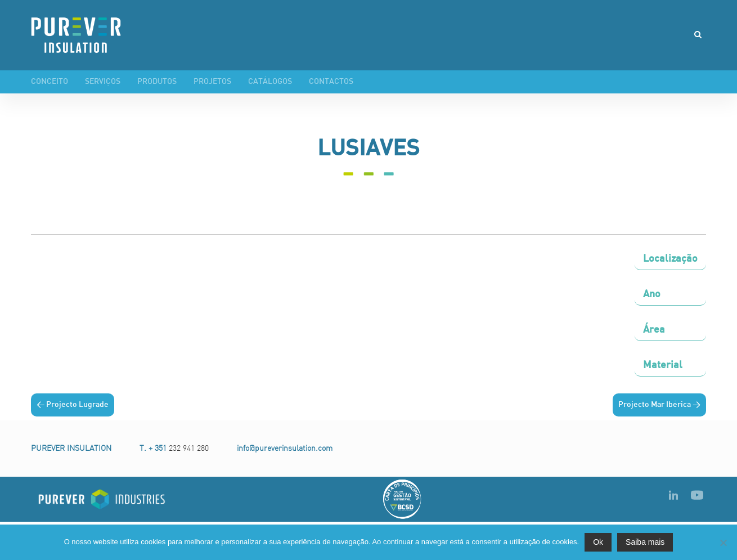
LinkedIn (673, 494)
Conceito (50, 82)
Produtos (157, 82)
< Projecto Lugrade (73, 405)
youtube (697, 494)
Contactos (331, 82)
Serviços (103, 82)
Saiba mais (645, 542)
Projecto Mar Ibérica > (659, 405)
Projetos (212, 82)
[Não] (723, 543)
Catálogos (270, 82)
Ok (598, 542)
